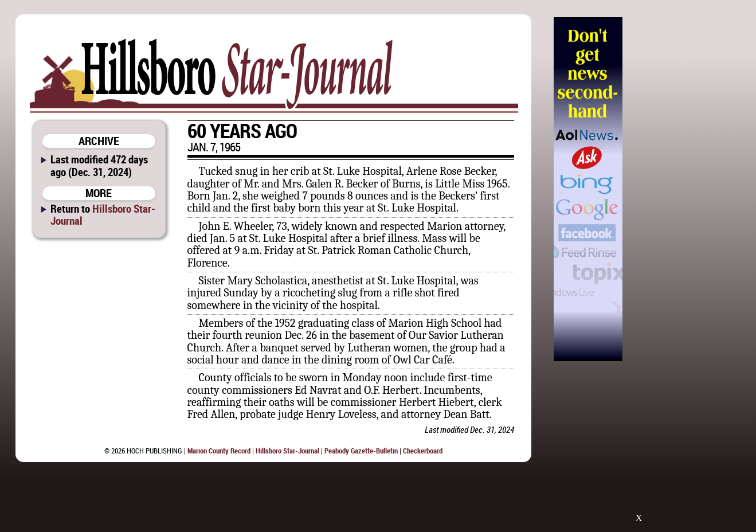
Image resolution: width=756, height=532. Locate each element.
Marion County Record (219, 451)
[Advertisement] (681, 189)
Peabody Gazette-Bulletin (361, 451)
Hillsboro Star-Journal (103, 214)
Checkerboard (423, 451)
